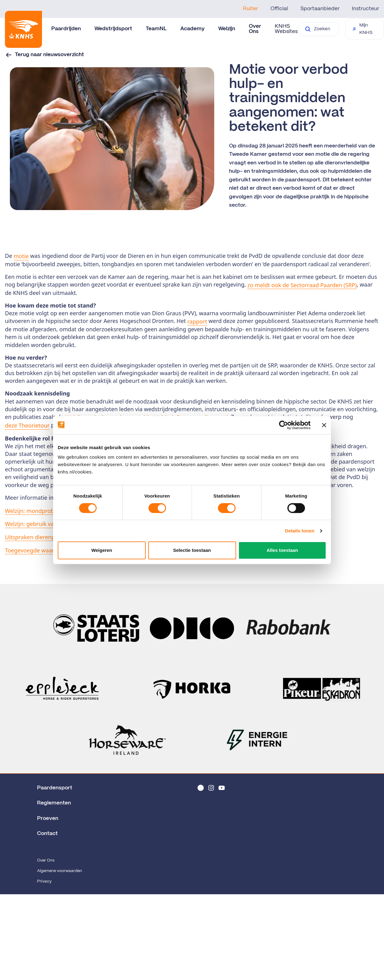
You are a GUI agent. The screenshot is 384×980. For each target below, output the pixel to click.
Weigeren (102, 550)
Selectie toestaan (192, 550)
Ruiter (250, 9)
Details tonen (300, 531)
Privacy (44, 881)
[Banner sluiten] (324, 425)
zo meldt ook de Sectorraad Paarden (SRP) (302, 285)
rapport (197, 321)
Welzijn (227, 29)
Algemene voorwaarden (60, 871)
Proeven (48, 818)
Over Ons (46, 860)
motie (21, 256)
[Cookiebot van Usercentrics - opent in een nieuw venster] (284, 425)
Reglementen (54, 803)
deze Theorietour (27, 425)
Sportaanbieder (320, 9)
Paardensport (55, 788)
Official (279, 9)
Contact (47, 833)
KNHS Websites (286, 29)
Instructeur (365, 9)
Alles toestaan (282, 550)
